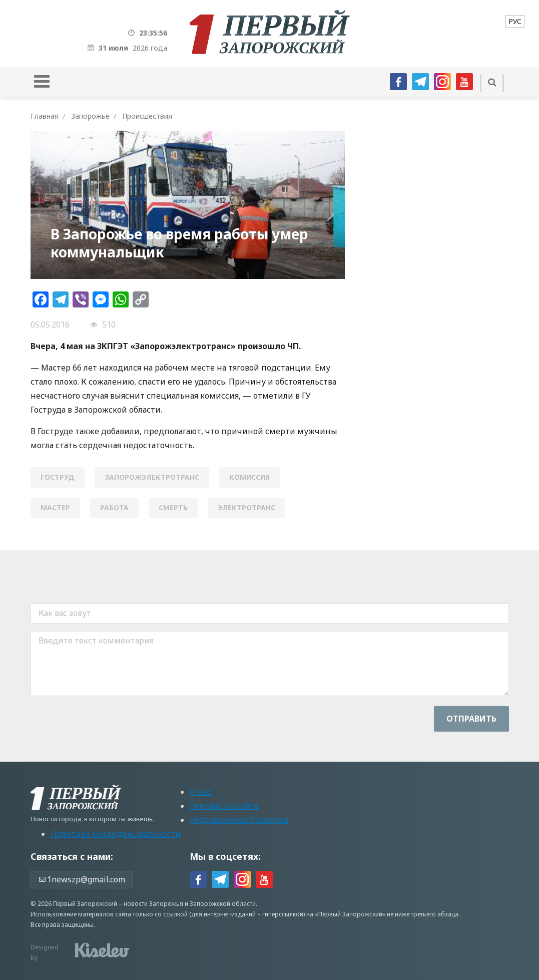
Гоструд (58, 477)
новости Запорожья (153, 904)
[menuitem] (515, 21)
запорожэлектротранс (152, 477)
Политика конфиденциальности (116, 834)
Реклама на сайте (224, 806)
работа (114, 508)
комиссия (249, 477)
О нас (200, 792)
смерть (173, 508)
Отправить (471, 719)
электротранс (246, 508)
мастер (55, 508)
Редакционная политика (239, 820)
